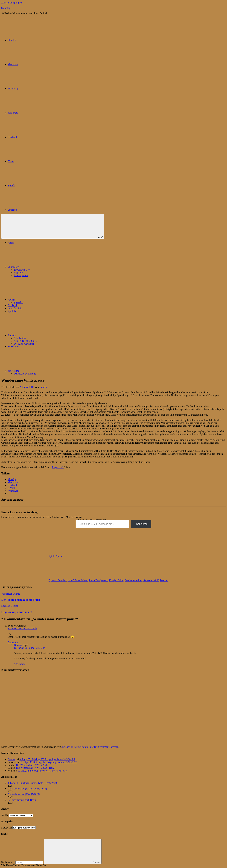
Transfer (164, 580)
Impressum (37, 371)
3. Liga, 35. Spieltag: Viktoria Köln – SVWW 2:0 (33, 783)
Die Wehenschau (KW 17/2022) (24, 794)
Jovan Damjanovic (98, 580)
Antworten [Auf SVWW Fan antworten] (13, 642)
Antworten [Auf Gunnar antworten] (19, 664)
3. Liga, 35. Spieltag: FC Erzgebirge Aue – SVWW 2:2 (47, 759)
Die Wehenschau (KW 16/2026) (32, 765)
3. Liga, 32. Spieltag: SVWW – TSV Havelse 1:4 (43, 771)
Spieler (60, 556)
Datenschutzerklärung (25, 374)
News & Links (15, 308)
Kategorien (7, 828)
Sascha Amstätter (133, 580)
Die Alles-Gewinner (24, 344)
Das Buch (13, 305)
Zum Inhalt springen (12, 3)
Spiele (52, 556)
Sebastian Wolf (151, 580)
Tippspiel (19, 273)
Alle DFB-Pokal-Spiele (26, 341)
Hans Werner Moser (78, 580)
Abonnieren (141, 524)
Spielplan (12, 311)
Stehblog (6, 8)
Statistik (35, 335)
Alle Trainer (20, 338)
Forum (11, 243)
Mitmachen (37, 267)
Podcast (35, 300)
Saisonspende (21, 275)
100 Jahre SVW (22, 270)
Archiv (5, 815)
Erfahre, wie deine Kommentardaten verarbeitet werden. (91, 747)
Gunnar (43, 387)
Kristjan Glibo (116, 580)
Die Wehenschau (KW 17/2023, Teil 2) (27, 789)
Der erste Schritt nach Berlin (22, 800)
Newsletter (13, 347)
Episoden (19, 302)
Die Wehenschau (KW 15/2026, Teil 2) (36, 768)
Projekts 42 (58, 467)
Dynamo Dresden (57, 580)
